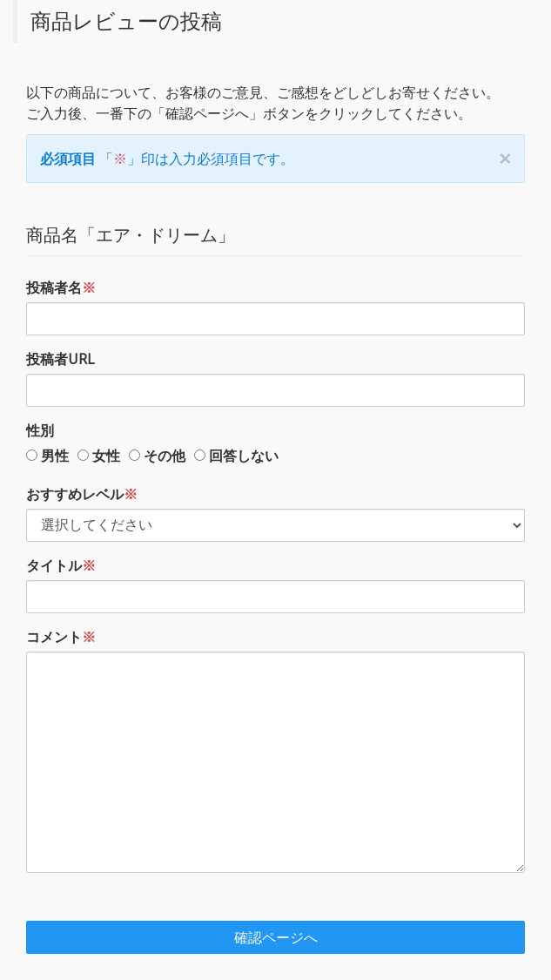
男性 (55, 456)
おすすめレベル (82, 494)
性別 (40, 430)
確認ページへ (276, 937)
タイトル (61, 565)
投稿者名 (61, 287)
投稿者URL (60, 359)
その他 (165, 456)
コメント (61, 637)
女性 (106, 456)
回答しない (244, 456)
